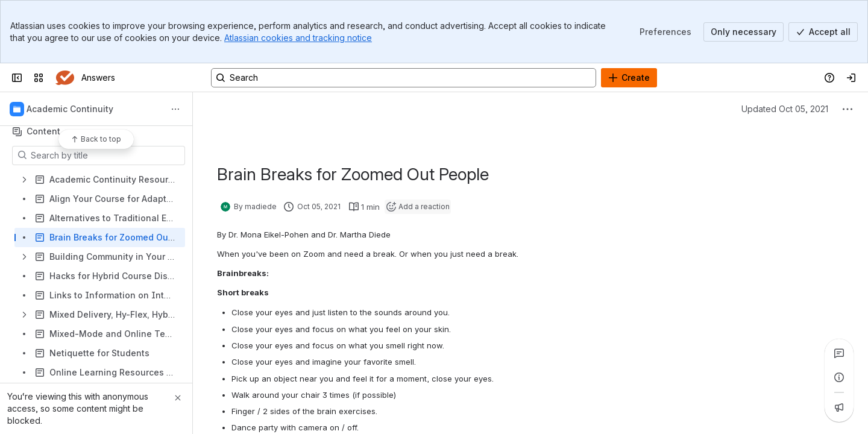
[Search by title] (106, 156)
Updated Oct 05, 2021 (785, 109)
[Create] (629, 78)
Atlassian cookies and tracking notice (298, 38)
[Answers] (65, 78)
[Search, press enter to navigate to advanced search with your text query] (404, 78)
